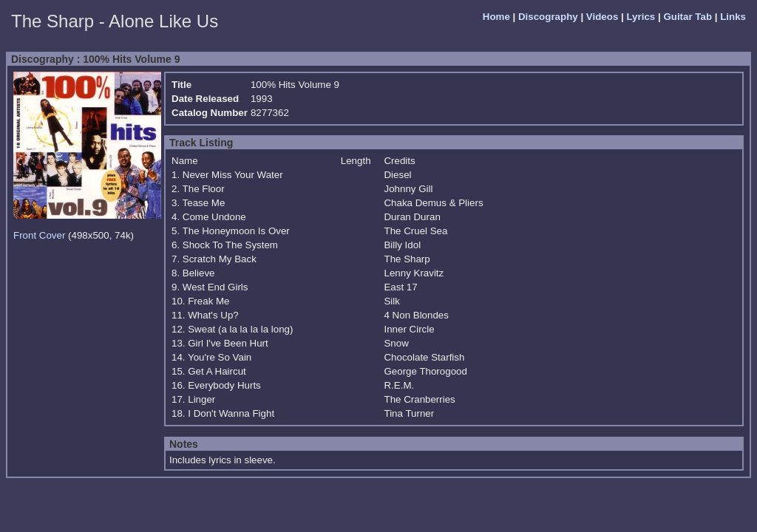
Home (496, 17)
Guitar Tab (688, 17)
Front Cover (39, 235)
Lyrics (641, 17)
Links (733, 17)
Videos (602, 17)
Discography (548, 17)
